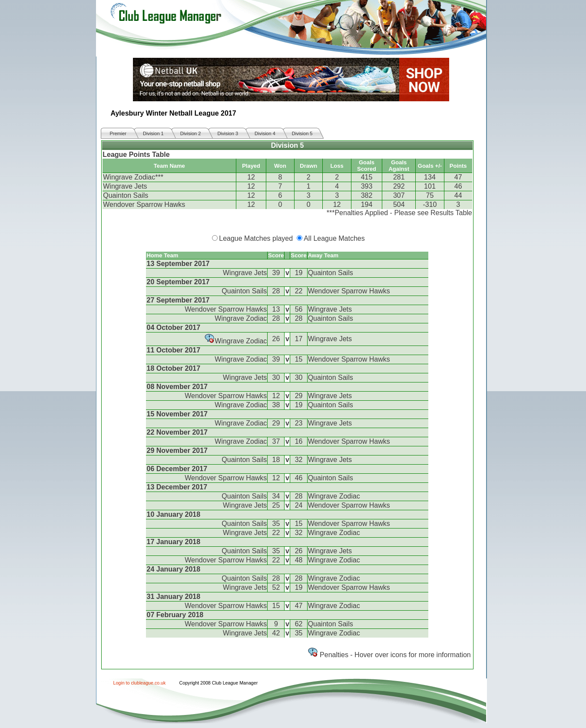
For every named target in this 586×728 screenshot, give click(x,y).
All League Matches (334, 238)
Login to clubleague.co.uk (140, 683)
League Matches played (256, 238)
